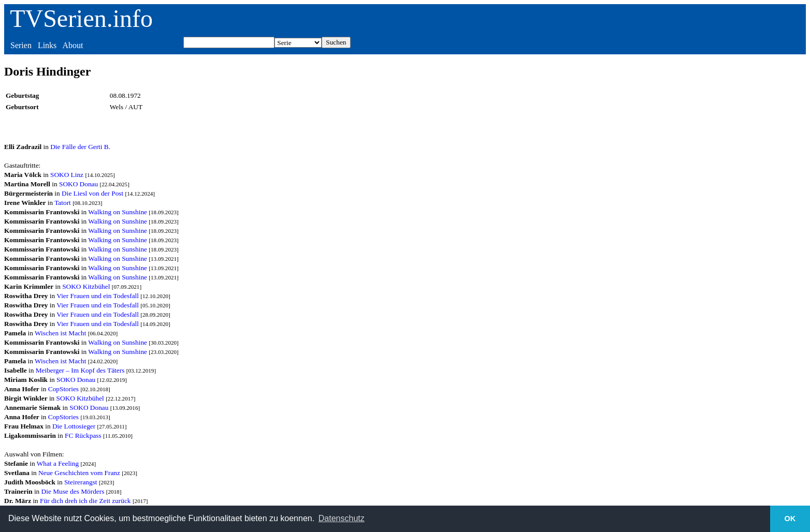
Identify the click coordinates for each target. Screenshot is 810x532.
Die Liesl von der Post (92, 193)
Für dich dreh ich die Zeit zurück (85, 501)
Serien (21, 45)
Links (47, 45)
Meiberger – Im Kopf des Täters (80, 370)
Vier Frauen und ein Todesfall (98, 296)
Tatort (63, 203)
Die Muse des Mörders (73, 491)
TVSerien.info (81, 18)
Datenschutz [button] (342, 518)
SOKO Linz (67, 175)
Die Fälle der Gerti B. (80, 147)
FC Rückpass (83, 435)
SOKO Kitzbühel (86, 286)
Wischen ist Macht (60, 333)
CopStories (63, 389)
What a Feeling (58, 463)
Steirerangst (81, 482)
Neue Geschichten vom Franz (79, 473)
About (73, 45)
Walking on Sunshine (118, 212)
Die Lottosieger (74, 426)
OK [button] (790, 519)
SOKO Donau (78, 184)
